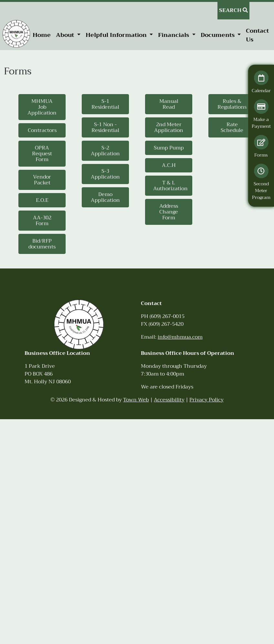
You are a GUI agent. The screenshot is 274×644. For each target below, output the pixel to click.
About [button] (66, 35)
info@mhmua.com (180, 337)
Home (42, 35)
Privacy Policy (206, 400)
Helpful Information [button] (117, 35)
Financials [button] (174, 35)
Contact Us (257, 35)
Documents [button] (218, 35)
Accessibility (169, 400)
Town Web (136, 400)
